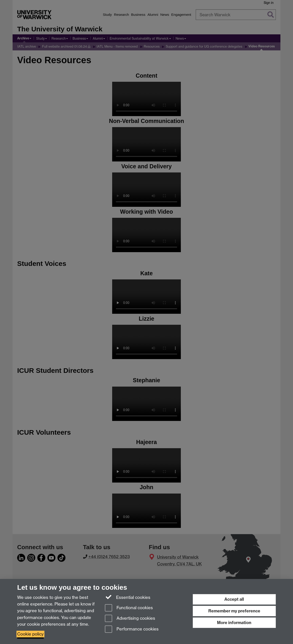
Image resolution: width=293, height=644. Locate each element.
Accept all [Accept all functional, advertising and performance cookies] (234, 599)
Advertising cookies (130, 619)
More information (234, 623)
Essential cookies (128, 597)
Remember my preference (234, 611)
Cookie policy (30, 634)
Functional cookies (129, 608)
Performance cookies (132, 629)
